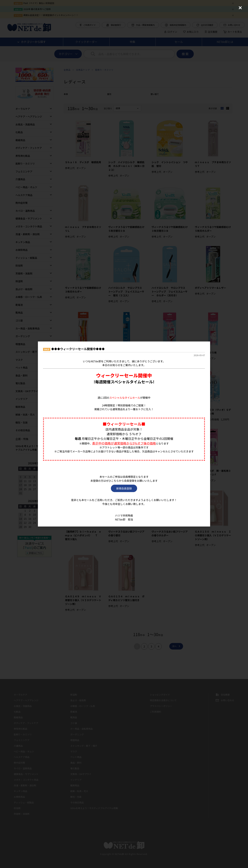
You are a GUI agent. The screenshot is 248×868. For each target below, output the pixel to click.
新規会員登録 (124, 488)
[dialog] (124, 434)
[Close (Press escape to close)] (240, 8)
